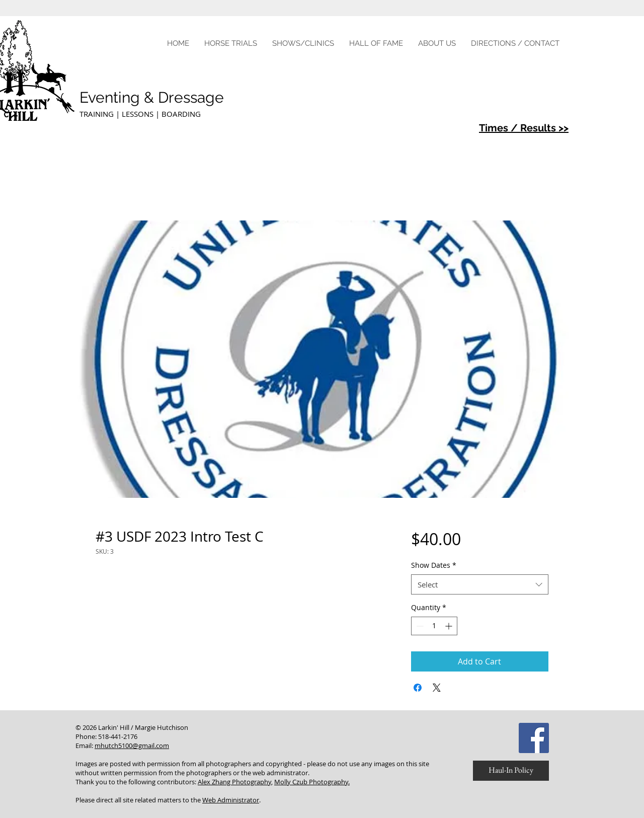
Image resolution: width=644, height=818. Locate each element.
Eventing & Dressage (154, 97)
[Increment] (450, 626)
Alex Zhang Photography (234, 782)
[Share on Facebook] (418, 688)
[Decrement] (419, 626)
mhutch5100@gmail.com (132, 746)
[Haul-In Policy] (511, 771)
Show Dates (434, 565)
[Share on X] (437, 688)
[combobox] (480, 585)
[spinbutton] (434, 626)
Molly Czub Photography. (312, 782)
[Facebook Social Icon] (534, 738)
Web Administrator (231, 800)
